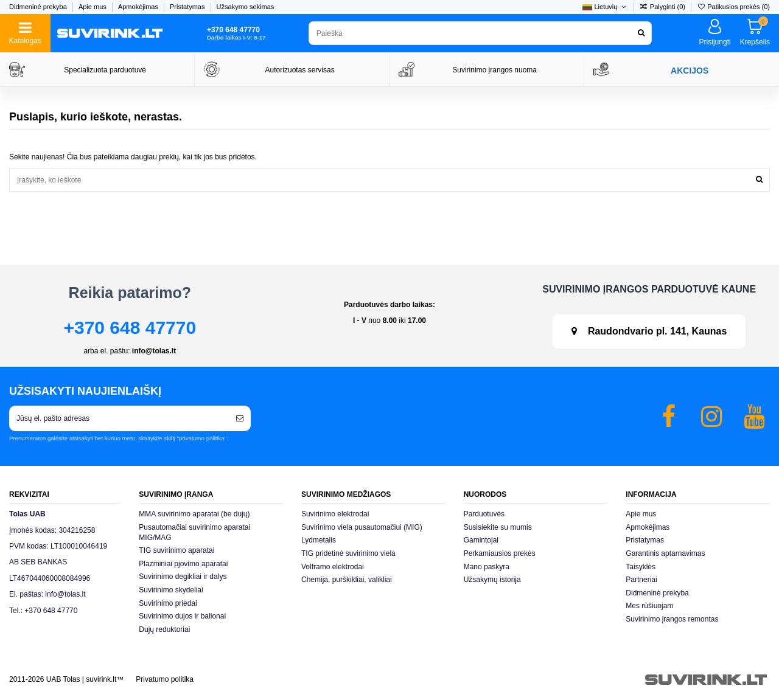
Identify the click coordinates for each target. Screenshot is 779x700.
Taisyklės (641, 567)
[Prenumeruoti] (240, 418)
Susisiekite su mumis (498, 527)
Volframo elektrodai (333, 567)
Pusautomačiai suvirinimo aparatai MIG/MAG (194, 532)
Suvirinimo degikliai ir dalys (183, 577)
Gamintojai (481, 540)
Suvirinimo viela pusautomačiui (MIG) (362, 527)
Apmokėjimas (139, 7)
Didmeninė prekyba (39, 7)
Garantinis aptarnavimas (665, 553)
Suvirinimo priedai (168, 603)
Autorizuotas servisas (300, 70)
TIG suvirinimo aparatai (176, 550)
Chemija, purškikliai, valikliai (347, 580)
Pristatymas (188, 7)
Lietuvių (605, 7)
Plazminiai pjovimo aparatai (183, 564)
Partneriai (641, 580)
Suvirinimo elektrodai (335, 514)
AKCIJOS (690, 71)
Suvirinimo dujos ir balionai (182, 616)
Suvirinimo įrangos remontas (672, 619)
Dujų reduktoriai (164, 629)
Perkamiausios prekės (500, 553)
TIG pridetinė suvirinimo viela (348, 553)
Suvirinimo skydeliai (171, 590)
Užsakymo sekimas (246, 7)
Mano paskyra (487, 567)
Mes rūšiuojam (649, 606)
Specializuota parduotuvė (105, 70)
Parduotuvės (484, 514)
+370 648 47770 (130, 327)
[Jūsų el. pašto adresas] (119, 418)
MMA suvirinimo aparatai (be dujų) (194, 514)
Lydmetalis (319, 540)
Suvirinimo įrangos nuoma (494, 70)
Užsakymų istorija (492, 580)
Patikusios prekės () (733, 7)
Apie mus (93, 7)
